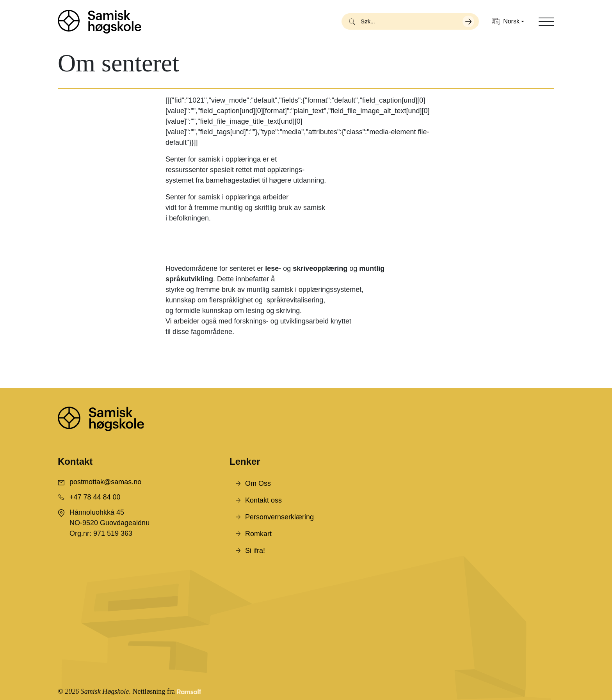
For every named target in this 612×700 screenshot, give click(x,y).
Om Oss (258, 483)
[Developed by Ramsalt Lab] (189, 692)
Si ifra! (255, 551)
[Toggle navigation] (546, 21)
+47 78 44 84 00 (95, 497)
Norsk (506, 22)
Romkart (258, 534)
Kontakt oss (263, 500)
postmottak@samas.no (105, 482)
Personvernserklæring (279, 517)
